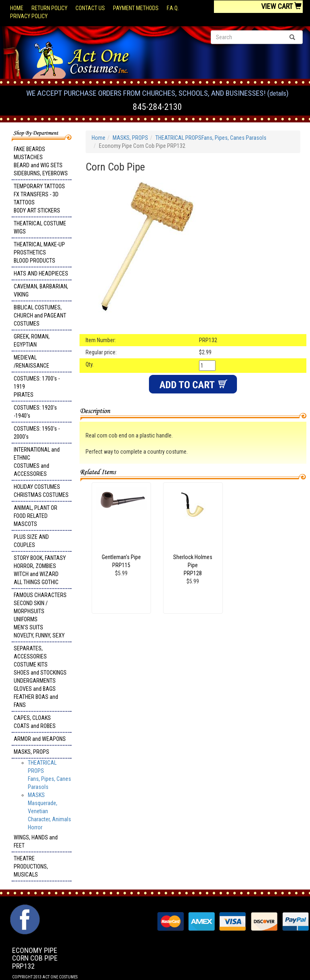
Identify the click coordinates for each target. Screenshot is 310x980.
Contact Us (90, 8)
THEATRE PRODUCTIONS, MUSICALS (31, 866)
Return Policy (49, 8)
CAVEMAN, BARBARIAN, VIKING (41, 290)
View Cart (281, 6)
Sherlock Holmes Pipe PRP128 (193, 565)
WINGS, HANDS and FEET (36, 841)
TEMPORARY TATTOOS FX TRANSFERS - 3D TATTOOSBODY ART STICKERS (39, 198)
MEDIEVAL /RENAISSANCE (31, 362)
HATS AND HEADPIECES (41, 273)
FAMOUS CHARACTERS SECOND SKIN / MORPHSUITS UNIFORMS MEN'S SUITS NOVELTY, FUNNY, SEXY (40, 615)
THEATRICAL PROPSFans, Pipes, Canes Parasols (211, 138)
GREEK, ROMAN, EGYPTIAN (32, 341)
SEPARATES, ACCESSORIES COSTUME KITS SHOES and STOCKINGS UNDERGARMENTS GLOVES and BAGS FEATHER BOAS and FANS (40, 677)
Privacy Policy (29, 16)
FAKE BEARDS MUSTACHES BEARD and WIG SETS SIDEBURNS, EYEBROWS (41, 161)
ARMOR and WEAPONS (40, 739)
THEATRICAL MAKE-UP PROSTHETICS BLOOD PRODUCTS (39, 252)
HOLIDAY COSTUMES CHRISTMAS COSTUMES (41, 491)
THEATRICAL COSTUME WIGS (40, 227)
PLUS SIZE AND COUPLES (31, 541)
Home (17, 8)
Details (278, 94)
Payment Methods (136, 8)
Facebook (24, 908)
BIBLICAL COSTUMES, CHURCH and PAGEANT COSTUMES (40, 315)
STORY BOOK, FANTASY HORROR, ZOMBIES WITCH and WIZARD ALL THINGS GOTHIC (40, 570)
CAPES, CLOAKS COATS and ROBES (35, 722)
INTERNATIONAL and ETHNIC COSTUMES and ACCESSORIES (37, 462)
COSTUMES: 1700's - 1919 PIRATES (37, 387)
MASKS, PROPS (31, 752)
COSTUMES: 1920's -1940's (35, 412)
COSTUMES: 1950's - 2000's (37, 433)
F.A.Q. (173, 8)
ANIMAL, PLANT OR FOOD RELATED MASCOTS (36, 516)
